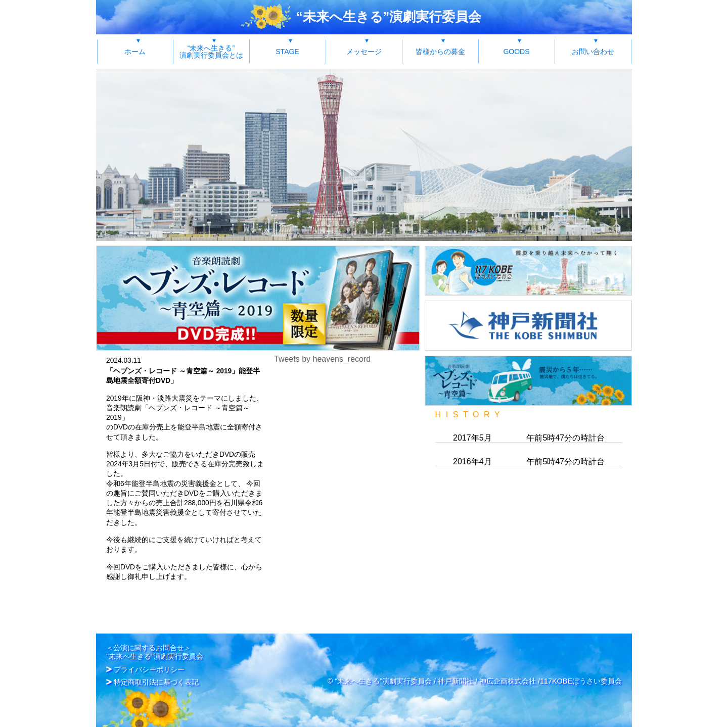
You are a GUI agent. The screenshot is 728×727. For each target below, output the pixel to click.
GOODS (516, 52)
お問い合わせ (593, 52)
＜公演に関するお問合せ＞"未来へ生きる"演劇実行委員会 (155, 644)
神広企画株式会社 (508, 673)
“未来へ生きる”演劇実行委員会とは (211, 52)
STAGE (287, 52)
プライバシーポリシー (149, 662)
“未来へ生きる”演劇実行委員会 (389, 17)
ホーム (135, 52)
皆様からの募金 (440, 52)
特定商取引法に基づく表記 (156, 674)
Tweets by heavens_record (322, 359)
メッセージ (364, 52)
